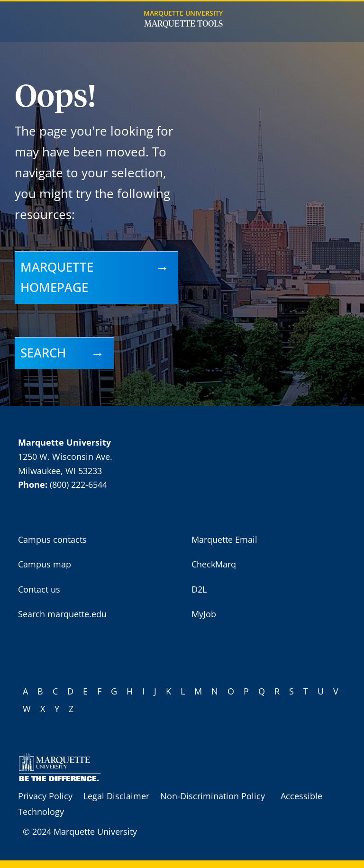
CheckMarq (214, 564)
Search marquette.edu (62, 614)
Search (43, 353)
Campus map (45, 564)
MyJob (204, 614)
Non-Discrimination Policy (213, 796)
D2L (199, 589)
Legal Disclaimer (116, 796)
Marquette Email (224, 539)
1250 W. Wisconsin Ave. (65, 457)
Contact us (39, 589)
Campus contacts (52, 539)
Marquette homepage (57, 277)
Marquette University (183, 13)
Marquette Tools (183, 24)
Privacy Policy (45, 796)
